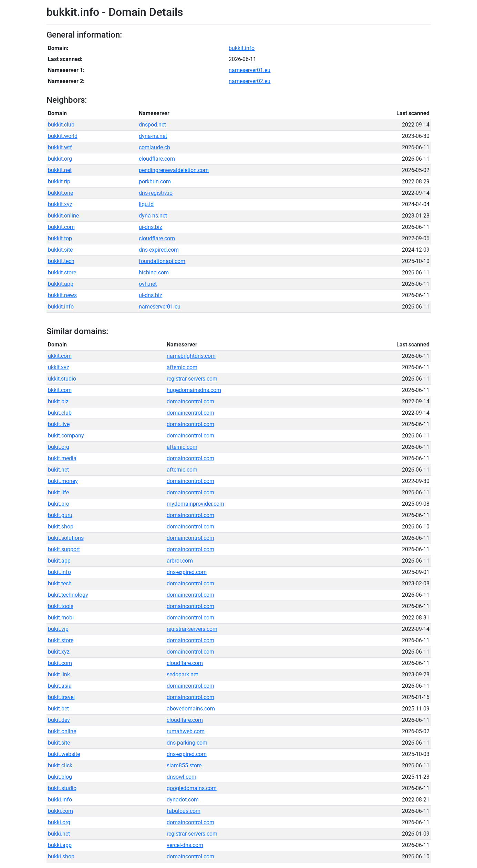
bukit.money (63, 481)
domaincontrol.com (190, 401)
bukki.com (60, 811)
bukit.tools (61, 606)
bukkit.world (63, 136)
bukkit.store (62, 272)
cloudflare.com (157, 159)
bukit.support (64, 549)
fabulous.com (184, 811)
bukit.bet (58, 709)
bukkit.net (60, 170)
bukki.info (60, 800)
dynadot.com (183, 800)
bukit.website (64, 754)
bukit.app (59, 561)
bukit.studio (62, 788)
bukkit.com (61, 227)
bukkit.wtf (60, 147)
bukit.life (58, 492)
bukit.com (60, 663)
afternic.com (182, 367)
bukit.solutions (66, 538)
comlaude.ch (154, 147)
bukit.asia (60, 686)
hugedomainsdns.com (194, 390)
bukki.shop (61, 856)
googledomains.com (192, 788)
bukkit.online (63, 216)
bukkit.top (60, 238)
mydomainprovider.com (195, 504)
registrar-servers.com (192, 379)
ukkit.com (60, 356)
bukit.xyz (59, 652)
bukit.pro (59, 504)
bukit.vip (58, 629)
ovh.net (148, 284)
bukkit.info (242, 48)
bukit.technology (68, 595)
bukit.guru (60, 515)
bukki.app (60, 845)
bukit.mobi (61, 618)
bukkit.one (60, 193)
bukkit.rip (59, 181)
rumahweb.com (186, 731)
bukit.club (60, 413)
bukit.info (59, 572)
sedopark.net (182, 674)
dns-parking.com (187, 743)
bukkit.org (60, 159)
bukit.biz (58, 401)
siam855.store (184, 765)
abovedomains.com (191, 709)
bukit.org (59, 447)
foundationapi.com (162, 261)
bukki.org (59, 822)
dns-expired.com (159, 250)
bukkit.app (61, 284)
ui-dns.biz (151, 227)
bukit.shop (61, 527)
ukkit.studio (62, 379)
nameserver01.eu (250, 70)
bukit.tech (60, 583)
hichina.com (154, 272)
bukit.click (60, 765)
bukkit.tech (61, 261)
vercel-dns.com (185, 845)
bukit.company (66, 436)
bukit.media (62, 458)
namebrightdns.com (191, 356)
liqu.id (146, 204)
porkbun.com (155, 181)
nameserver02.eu (250, 81)
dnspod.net (152, 125)
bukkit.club (61, 125)
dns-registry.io (156, 193)
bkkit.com (60, 390)
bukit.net (58, 470)
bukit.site (59, 743)
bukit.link (59, 674)
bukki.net (59, 834)
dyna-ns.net (153, 136)
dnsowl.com (182, 777)
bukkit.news (62, 295)
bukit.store (61, 640)
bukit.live (59, 424)
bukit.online (62, 731)
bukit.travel (61, 697)
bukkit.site (60, 250)
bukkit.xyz (60, 204)
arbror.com (180, 561)
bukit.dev (59, 720)
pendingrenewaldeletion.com (174, 170)
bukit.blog (60, 777)
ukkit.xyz (59, 367)
